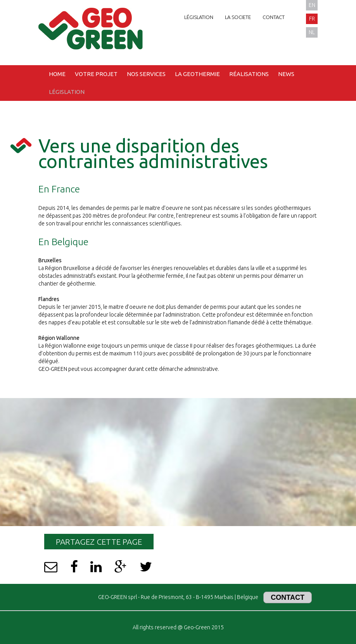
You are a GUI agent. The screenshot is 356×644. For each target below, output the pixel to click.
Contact (274, 17)
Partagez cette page (99, 542)
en (312, 5)
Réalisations (249, 74)
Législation (199, 17)
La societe (238, 17)
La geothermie (197, 74)
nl (312, 32)
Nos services (146, 74)
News (286, 74)
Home (57, 74)
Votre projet (96, 74)
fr (312, 19)
